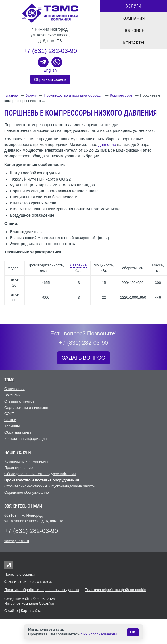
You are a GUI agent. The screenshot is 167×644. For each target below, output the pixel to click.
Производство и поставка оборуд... (74, 95)
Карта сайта (31, 611)
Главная (11, 95)
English (50, 70)
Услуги (133, 6)
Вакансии (12, 395)
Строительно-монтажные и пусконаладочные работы (50, 486)
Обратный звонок (50, 79)
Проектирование (18, 468)
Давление (78, 265)
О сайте (11, 611)
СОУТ (9, 414)
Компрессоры (122, 95)
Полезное (134, 31)
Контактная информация (25, 439)
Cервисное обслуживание (27, 492)
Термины (12, 426)
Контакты (133, 43)
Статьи (10, 420)
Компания (133, 18)
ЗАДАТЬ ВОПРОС (83, 358)
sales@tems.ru (17, 541)
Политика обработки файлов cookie (115, 590)
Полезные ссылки (19, 574)
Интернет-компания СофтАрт (29, 603)
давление (107, 145)
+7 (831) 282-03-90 (50, 51)
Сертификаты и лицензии (26, 408)
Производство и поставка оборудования (42, 480)
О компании (14, 389)
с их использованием (99, 634)
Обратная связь (18, 432)
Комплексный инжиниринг (27, 461)
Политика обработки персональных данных (42, 590)
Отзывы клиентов (19, 401)
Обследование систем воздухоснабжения (40, 474)
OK (133, 632)
